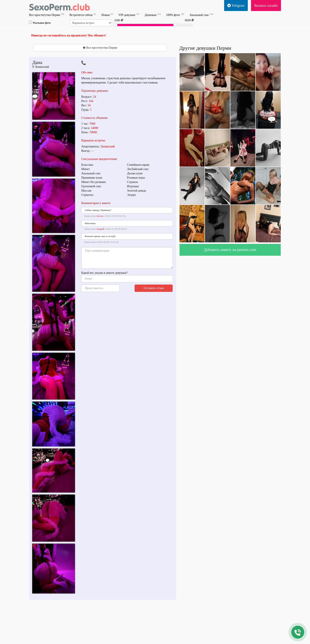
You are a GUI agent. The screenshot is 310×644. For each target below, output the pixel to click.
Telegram (236, 5)
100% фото (175, 15)
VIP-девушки (129, 15)
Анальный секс (201, 15)
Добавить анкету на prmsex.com (230, 250)
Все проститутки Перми (47, 15)
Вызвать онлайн (266, 5)
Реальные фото (40, 23)
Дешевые (153, 15)
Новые (107, 15)
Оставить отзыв (154, 288)
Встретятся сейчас (83, 15)
